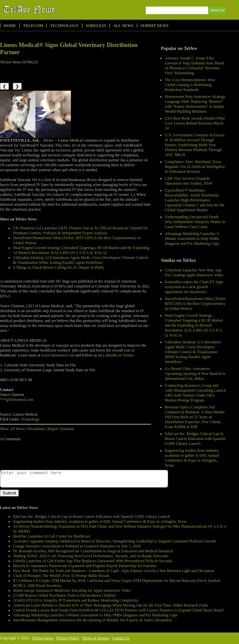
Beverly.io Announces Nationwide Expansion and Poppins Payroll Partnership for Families (85, 566)
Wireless (96, 26)
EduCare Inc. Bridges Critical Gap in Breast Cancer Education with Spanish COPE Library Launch (195, 439)
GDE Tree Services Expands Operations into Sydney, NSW (189, 181)
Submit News (154, 26)
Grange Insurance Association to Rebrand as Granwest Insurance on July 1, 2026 (77, 546)
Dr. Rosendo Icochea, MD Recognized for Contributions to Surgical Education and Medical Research (93, 551)
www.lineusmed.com (58, 355)
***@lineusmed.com (17, 400)
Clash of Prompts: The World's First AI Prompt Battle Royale (61, 576)
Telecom (33, 26)
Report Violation (61, 429)
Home (10, 26)
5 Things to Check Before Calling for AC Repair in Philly (59, 267)
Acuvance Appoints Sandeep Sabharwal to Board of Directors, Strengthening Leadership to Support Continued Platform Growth (115, 541)
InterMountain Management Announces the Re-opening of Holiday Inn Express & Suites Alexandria (92, 620)
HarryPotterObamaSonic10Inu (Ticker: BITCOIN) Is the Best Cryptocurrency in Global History (196, 304)
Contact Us (121, 638)
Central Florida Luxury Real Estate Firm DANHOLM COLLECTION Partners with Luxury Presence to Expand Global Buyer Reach (118, 610)
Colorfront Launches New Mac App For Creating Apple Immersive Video (194, 273)
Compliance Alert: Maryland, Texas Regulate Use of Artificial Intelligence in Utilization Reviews (195, 167)
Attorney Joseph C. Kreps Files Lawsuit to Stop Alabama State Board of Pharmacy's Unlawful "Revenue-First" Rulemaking (195, 66)
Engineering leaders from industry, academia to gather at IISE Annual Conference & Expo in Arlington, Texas (192, 458)
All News (123, 26)
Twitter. (129, 355)
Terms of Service (96, 638)
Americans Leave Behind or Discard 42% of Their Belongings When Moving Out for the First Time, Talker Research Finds (110, 605)
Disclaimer (36, 429)
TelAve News (48, 10)
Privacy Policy (68, 638)
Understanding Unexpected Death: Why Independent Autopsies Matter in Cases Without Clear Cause (195, 222)
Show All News (12, 429)
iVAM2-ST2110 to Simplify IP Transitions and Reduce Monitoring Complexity (76, 600)
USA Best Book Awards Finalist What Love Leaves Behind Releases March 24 (195, 123)
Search (217, 18)
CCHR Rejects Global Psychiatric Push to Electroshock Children (64, 595)
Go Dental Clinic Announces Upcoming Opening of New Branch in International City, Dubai (195, 374)
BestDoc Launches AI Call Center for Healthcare (52, 536)
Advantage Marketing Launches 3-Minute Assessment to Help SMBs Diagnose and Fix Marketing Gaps (192, 239)
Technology (64, 26)
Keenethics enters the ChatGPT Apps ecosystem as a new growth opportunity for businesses (194, 287)
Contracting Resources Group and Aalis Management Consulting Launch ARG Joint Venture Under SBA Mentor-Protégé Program (195, 393)
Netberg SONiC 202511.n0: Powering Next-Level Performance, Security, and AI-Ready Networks (91, 556)
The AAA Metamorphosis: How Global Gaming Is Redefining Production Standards (190, 85)
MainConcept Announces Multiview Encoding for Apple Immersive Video (72, 590)
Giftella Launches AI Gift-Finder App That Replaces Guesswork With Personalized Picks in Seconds (93, 561)
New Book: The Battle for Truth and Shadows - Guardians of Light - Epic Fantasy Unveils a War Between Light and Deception (114, 571)
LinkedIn (110, 355)
